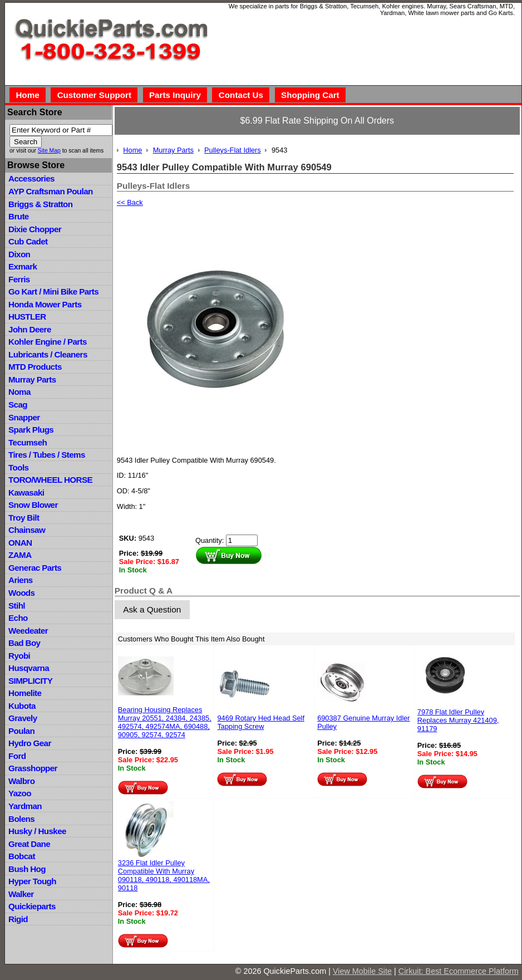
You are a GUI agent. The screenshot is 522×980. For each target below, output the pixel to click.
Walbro (21, 781)
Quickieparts (32, 906)
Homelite (25, 693)
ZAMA (20, 555)
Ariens (21, 580)
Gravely (23, 718)
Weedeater (28, 631)
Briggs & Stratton (40, 204)
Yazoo (20, 793)
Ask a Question (152, 609)
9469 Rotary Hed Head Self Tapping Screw (261, 722)
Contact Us (241, 95)
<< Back (130, 202)
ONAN (20, 543)
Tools (18, 467)
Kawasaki (26, 493)
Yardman (25, 806)
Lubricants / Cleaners (48, 354)
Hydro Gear (30, 743)
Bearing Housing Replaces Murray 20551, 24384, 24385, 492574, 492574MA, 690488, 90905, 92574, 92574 (165, 722)
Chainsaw (27, 530)
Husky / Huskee (37, 831)
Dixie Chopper (35, 229)
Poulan (21, 731)
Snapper (24, 417)
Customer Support (94, 95)
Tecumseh (28, 442)
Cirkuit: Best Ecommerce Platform (459, 971)
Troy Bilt (24, 518)
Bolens (21, 819)
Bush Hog (27, 869)
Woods (21, 593)
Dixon (19, 254)
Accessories (31, 178)
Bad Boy (24, 643)
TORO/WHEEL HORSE (50, 480)
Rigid (18, 919)
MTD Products (35, 367)
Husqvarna (29, 668)
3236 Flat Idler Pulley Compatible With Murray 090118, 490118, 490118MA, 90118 (164, 875)
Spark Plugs (31, 430)
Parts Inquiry (175, 95)
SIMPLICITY (30, 681)
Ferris (19, 279)
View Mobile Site (362, 971)
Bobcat (22, 856)
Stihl (17, 606)
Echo (18, 618)
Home (27, 95)
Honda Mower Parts (45, 304)
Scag (18, 405)
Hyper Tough (32, 881)
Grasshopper (33, 768)
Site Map (49, 151)
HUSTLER (27, 317)
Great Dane (29, 844)
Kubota (22, 706)
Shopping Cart (310, 95)
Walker (21, 894)
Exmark (23, 266)
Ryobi (19, 656)
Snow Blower (33, 505)
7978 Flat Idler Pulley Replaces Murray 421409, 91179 (458, 720)
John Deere (30, 329)
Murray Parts (32, 379)
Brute (19, 216)
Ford (17, 756)
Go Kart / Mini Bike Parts (53, 291)
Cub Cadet (28, 241)
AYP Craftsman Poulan (51, 191)
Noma (19, 392)
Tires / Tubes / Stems (47, 455)
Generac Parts (35, 568)
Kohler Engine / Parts (48, 342)
